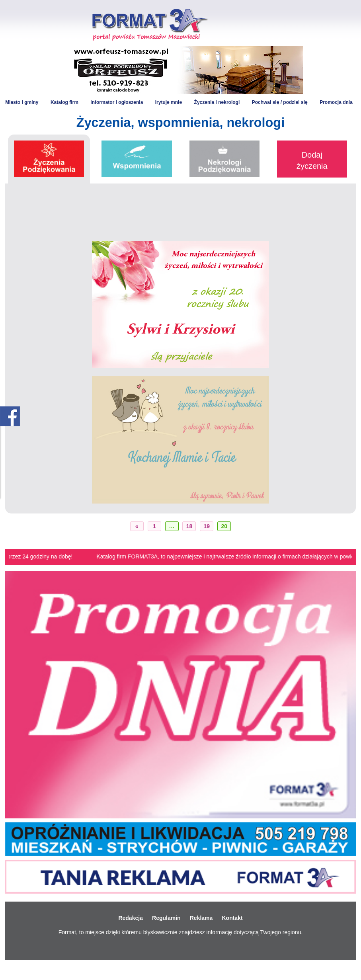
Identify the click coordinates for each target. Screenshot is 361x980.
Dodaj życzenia (312, 160)
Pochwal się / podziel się (280, 102)
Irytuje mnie (169, 102)
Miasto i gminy (22, 102)
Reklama (201, 918)
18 (189, 526)
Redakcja (130, 918)
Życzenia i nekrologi (217, 102)
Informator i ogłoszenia (117, 102)
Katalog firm (64, 102)
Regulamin (166, 918)
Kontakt (232, 918)
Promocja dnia (336, 102)
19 (207, 526)
